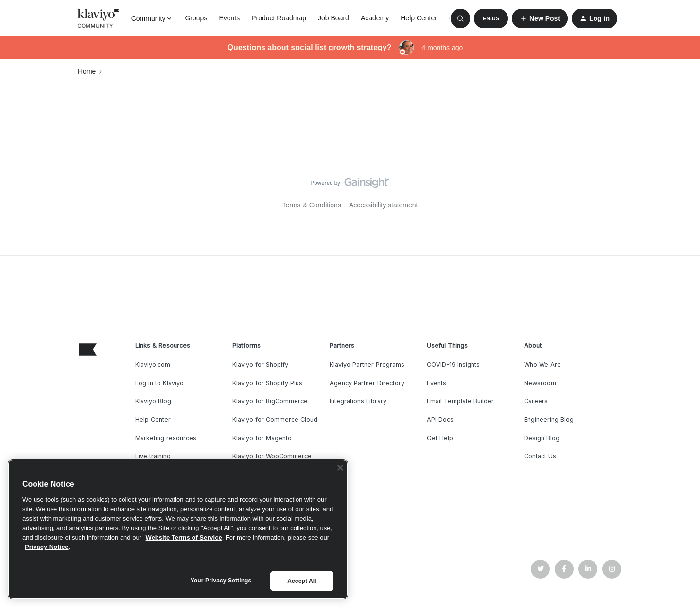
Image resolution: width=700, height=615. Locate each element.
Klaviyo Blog (153, 401)
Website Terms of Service (184, 538)
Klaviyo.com (153, 365)
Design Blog (542, 438)
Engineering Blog (549, 419)
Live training (153, 456)
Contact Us (540, 456)
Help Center (419, 18)
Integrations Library (358, 401)
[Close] (340, 468)
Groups (196, 18)
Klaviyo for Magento (262, 438)
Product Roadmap (279, 18)
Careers (536, 401)
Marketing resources (166, 438)
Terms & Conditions (312, 205)
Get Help (440, 438)
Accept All (302, 581)
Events (229, 18)
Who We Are (542, 365)
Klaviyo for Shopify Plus (267, 383)
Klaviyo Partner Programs (367, 365)
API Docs (440, 419)
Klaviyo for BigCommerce (270, 401)
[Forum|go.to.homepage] (99, 18)
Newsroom (540, 383)
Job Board (333, 18)
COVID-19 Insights (453, 365)
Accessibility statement (384, 205)
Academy (375, 18)
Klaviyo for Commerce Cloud (275, 419)
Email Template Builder (460, 401)
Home (87, 71)
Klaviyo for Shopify (260, 365)
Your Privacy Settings (221, 581)
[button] (491, 18)
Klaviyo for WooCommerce (272, 456)
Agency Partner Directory (367, 383)
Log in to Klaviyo (159, 383)
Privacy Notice (47, 547)
